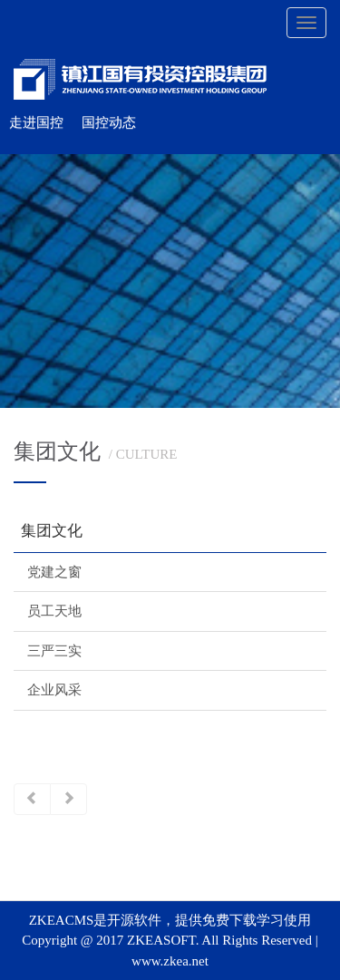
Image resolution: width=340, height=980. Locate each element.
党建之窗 (54, 572)
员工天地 (54, 611)
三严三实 (54, 651)
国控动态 (109, 122)
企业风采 (54, 690)
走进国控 (36, 122)
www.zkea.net (170, 961)
